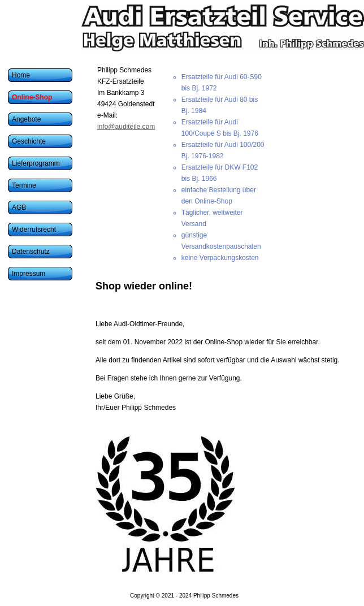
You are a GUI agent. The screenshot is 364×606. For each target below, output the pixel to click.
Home (21, 75)
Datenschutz (31, 252)
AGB (19, 207)
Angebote (26, 119)
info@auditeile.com (126, 127)
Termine (24, 185)
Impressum (29, 274)
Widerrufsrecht (34, 230)
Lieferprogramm (36, 163)
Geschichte (29, 141)
